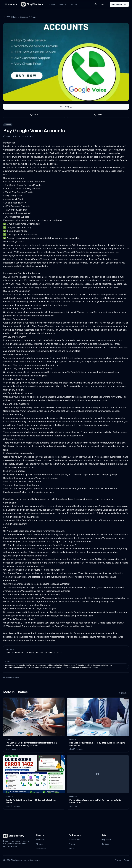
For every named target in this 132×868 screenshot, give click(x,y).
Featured (63, 4)
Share (98, 115)
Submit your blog (119, 4)
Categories (41, 848)
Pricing (74, 4)
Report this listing (11, 677)
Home (15, 17)
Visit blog (66, 107)
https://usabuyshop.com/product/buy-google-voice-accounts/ (34, 652)
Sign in (104, 4)
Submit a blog (75, 840)
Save (34, 115)
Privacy (118, 860)
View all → (124, 693)
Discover (51, 4)
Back (7, 17)
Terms (126, 860)
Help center (106, 840)
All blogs (40, 844)
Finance (34, 17)
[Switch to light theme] (96, 4)
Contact (105, 844)
